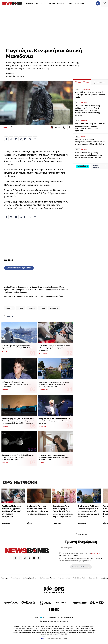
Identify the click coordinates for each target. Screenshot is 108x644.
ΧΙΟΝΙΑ (42, 308)
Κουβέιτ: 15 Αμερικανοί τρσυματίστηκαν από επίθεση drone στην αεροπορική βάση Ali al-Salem (90, 142)
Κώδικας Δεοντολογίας (47, 578)
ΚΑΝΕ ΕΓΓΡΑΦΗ (81, 567)
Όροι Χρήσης (16, 578)
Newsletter (21, 296)
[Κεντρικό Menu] (105, 3)
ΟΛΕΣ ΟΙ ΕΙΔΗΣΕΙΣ (32, 4)
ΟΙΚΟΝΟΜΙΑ (61, 4)
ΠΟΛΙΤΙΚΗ (52, 4)
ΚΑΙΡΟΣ (21, 308)
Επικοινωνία (93, 578)
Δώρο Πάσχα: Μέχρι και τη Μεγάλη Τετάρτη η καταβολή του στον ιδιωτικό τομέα (91, 95)
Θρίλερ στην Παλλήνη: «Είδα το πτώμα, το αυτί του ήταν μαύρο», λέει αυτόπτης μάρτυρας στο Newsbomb (54, 384)
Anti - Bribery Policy (80, 578)
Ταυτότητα (5, 578)
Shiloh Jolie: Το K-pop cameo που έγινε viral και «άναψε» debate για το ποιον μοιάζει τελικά (38, 510)
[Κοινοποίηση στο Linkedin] (25, 139)
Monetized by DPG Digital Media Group (61, 617)
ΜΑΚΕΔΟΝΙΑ (54, 308)
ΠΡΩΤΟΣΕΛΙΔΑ (79, 4)
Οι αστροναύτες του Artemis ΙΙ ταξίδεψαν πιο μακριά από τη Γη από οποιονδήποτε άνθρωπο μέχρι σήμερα (18, 457)
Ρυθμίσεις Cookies (64, 578)
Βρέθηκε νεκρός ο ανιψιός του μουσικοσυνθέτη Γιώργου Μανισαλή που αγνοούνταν (17, 384)
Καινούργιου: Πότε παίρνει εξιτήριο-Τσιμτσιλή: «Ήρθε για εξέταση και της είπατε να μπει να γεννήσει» (63, 511)
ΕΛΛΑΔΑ (44, 4)
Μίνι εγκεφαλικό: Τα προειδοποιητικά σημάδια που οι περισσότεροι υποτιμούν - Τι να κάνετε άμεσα (55, 457)
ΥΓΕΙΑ (70, 4)
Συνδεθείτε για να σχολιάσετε (19, 268)
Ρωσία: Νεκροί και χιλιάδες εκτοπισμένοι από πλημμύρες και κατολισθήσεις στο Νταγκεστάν (89, 155)
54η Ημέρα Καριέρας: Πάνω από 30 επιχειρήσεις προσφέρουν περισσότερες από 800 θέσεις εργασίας (90, 127)
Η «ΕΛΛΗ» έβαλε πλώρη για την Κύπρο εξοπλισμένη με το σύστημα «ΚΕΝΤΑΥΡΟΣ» (17, 347)
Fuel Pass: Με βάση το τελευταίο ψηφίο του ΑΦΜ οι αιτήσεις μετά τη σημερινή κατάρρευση (54, 348)
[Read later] (70, 127)
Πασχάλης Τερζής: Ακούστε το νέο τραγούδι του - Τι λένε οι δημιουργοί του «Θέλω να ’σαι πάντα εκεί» (55, 421)
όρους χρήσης (96, 553)
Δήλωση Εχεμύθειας (30, 578)
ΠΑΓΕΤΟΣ (9, 308)
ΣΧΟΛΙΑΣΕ (55, 127)
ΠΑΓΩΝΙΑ (32, 308)
